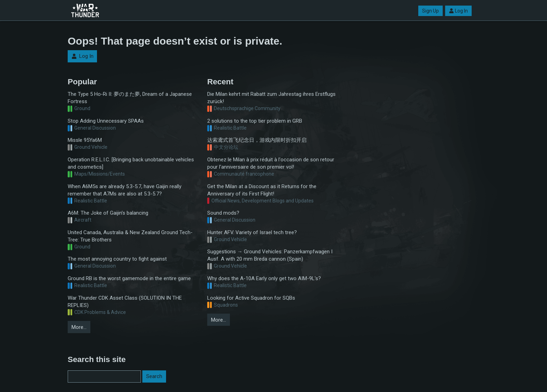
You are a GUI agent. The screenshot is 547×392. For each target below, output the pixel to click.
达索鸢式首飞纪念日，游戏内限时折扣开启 (257, 140)
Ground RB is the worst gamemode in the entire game (129, 278)
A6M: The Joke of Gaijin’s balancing (108, 213)
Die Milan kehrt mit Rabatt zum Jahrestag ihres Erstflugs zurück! (271, 98)
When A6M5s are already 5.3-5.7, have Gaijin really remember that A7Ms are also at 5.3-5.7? (125, 190)
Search (154, 376)
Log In (458, 11)
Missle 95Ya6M (85, 140)
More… (79, 327)
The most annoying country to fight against (117, 259)
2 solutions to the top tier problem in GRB (255, 121)
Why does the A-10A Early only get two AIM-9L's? (264, 278)
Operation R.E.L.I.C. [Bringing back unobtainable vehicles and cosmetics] (131, 163)
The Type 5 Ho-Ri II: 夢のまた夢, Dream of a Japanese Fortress (130, 98)
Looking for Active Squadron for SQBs (251, 298)
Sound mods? (223, 213)
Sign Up (430, 11)
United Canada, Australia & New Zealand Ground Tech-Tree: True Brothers (130, 236)
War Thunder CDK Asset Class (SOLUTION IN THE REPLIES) (125, 302)
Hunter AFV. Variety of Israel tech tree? (252, 232)
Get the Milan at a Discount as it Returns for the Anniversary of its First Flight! (262, 190)
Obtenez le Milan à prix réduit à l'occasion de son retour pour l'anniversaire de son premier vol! (271, 163)
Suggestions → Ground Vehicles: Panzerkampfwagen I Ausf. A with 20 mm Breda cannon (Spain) (270, 255)
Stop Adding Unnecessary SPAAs (106, 121)
